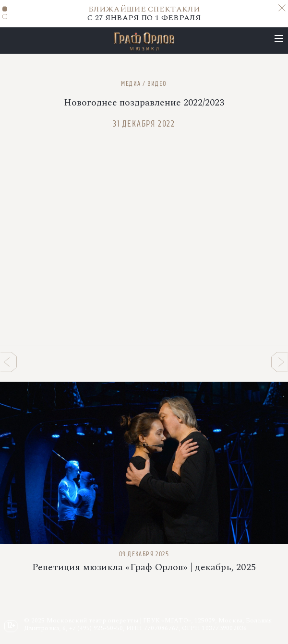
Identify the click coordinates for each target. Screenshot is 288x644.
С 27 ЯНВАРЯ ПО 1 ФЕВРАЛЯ (144, 13)
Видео (157, 84)
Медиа (131, 84)
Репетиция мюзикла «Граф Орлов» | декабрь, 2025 (144, 567)
